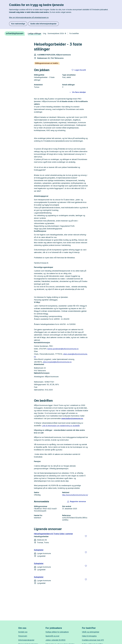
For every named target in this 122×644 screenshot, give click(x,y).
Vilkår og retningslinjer (91, 632)
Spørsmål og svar (52, 636)
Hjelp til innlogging (89, 636)
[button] (77, 502)
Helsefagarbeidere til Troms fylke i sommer (53, 534)
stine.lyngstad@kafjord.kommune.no (57, 362)
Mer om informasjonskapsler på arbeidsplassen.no (29, 17)
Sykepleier (39, 550)
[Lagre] (86, 536)
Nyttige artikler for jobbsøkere (57, 632)
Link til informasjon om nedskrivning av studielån (61, 426)
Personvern (23, 636)
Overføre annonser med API (93, 640)
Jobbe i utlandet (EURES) (55, 640)
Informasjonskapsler (26, 640)
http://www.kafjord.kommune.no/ (75, 495)
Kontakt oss (23, 632)
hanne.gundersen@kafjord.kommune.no (63, 349)
